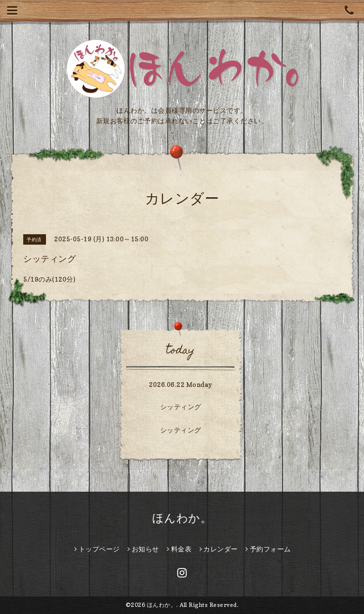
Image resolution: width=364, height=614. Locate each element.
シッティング (181, 407)
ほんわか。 (182, 518)
